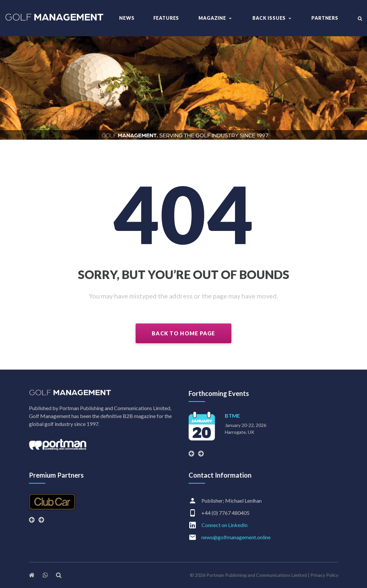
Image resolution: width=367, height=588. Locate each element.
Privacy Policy (324, 575)
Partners (325, 18)
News (127, 18)
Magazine (212, 18)
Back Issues (269, 18)
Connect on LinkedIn (224, 525)
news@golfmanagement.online (236, 537)
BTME (232, 416)
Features (166, 18)
